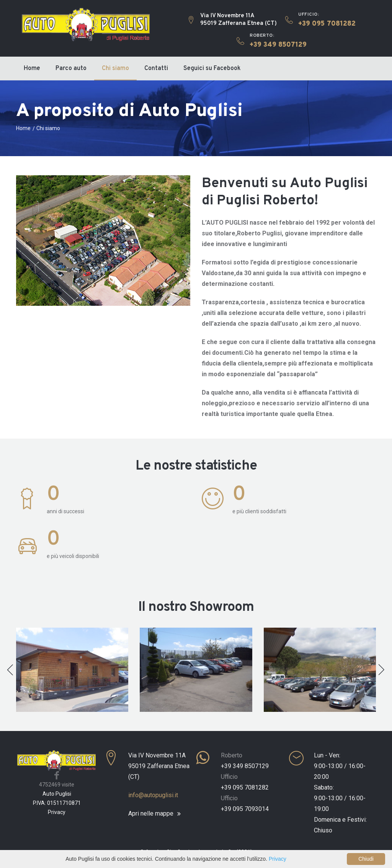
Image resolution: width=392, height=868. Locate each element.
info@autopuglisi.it (153, 795)
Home (32, 69)
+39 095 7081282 (245, 787)
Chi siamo (115, 69)
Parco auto (71, 69)
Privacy (57, 812)
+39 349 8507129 (245, 766)
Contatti (156, 69)
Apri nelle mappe (151, 814)
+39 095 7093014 (245, 809)
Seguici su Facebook (212, 69)
